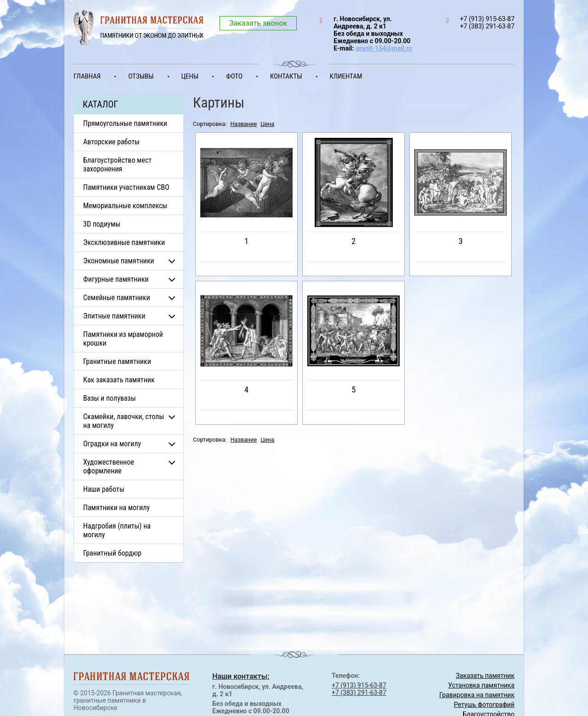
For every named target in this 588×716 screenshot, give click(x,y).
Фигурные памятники (116, 279)
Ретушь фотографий (484, 705)
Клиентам (346, 76)
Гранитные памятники (117, 361)
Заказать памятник (485, 676)
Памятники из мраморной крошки (123, 339)
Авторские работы (111, 142)
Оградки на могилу (112, 444)
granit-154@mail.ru (384, 48)
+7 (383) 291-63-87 (359, 693)
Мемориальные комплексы (125, 206)
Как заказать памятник (119, 380)
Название (244, 124)
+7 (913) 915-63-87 (359, 685)
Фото (234, 76)
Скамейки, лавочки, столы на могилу (124, 421)
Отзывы (141, 76)
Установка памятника (481, 685)
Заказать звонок (258, 23)
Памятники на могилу (116, 508)
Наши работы (104, 489)
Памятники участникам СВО (126, 187)
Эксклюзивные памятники (124, 242)
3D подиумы (102, 224)
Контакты (286, 76)
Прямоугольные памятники (125, 123)
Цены (190, 76)
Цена (267, 124)
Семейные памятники (117, 298)
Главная (87, 76)
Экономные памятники (119, 261)
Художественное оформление (109, 466)
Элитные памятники (114, 316)
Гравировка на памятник (477, 695)
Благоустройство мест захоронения (117, 165)
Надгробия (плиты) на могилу (117, 530)
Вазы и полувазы (110, 398)
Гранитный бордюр (112, 553)
